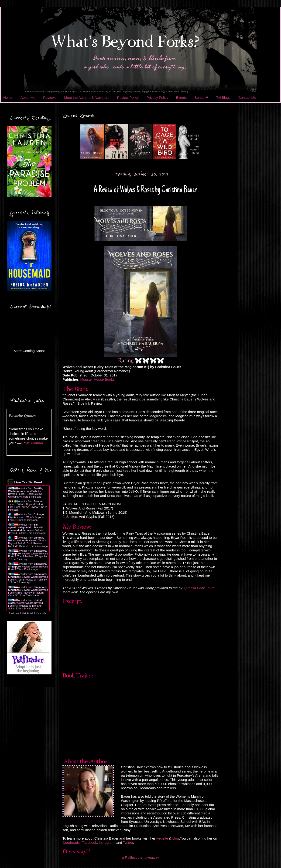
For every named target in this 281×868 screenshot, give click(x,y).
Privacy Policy (157, 97)
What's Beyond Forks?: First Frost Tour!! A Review (26, 506)
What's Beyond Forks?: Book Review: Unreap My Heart (25, 494)
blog (176, 838)
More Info (41, 613)
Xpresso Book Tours (199, 588)
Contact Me (247, 97)
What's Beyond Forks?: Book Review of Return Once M (28, 593)
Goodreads (71, 842)
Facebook (89, 842)
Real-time (14, 613)
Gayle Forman (32, 443)
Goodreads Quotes (40, 453)
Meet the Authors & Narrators (87, 97)
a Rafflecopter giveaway (140, 857)
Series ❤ (202, 97)
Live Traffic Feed (28, 482)
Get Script (28, 613)
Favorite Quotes (22, 416)
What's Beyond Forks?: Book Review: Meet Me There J (27, 543)
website (163, 838)
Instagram (106, 842)
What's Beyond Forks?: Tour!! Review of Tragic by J (28, 556)
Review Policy (128, 97)
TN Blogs (223, 97)
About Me (28, 97)
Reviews (50, 97)
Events (182, 97)
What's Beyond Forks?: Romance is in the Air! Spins (26, 606)
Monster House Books (97, 379)
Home (8, 97)
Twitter (128, 842)
